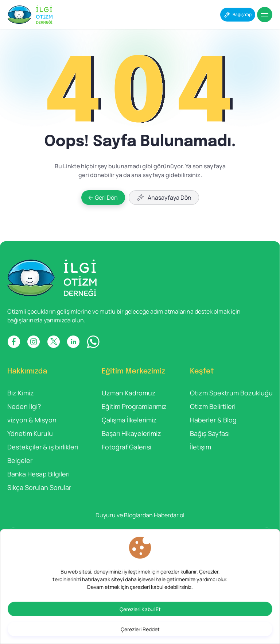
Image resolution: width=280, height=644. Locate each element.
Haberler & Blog (213, 420)
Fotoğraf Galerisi (127, 447)
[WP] (93, 342)
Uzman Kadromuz (129, 393)
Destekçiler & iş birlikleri (43, 447)
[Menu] (265, 15)
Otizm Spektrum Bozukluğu (231, 393)
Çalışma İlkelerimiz (129, 420)
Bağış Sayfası (210, 433)
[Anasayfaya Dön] (164, 198)
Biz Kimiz (21, 393)
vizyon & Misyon (32, 420)
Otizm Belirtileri (213, 406)
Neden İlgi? (24, 406)
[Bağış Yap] (238, 15)
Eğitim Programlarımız (134, 406)
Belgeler (20, 460)
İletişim (201, 447)
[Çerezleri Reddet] (140, 629)
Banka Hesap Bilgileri (38, 474)
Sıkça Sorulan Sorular (39, 487)
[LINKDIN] (73, 342)
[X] (53, 342)
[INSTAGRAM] (34, 342)
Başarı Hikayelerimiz (131, 433)
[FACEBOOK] (14, 342)
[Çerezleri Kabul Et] (140, 609)
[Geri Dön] (103, 198)
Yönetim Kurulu (30, 433)
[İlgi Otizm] (30, 15)
